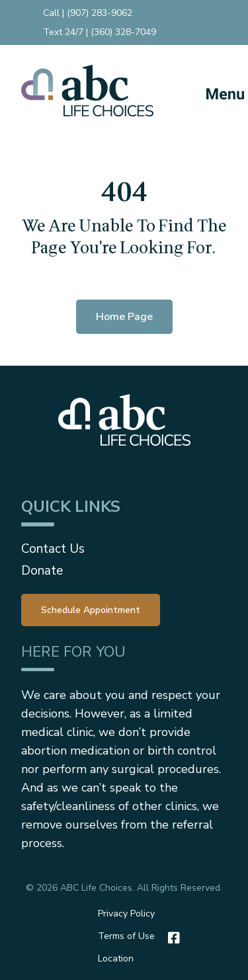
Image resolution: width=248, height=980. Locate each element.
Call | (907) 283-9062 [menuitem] (88, 13)
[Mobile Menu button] (214, 91)
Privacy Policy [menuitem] (126, 914)
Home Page (124, 317)
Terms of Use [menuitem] (126, 936)
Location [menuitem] (116, 959)
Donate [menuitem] (42, 571)
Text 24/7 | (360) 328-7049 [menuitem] (100, 32)
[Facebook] (171, 938)
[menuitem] (91, 609)
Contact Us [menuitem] (53, 549)
